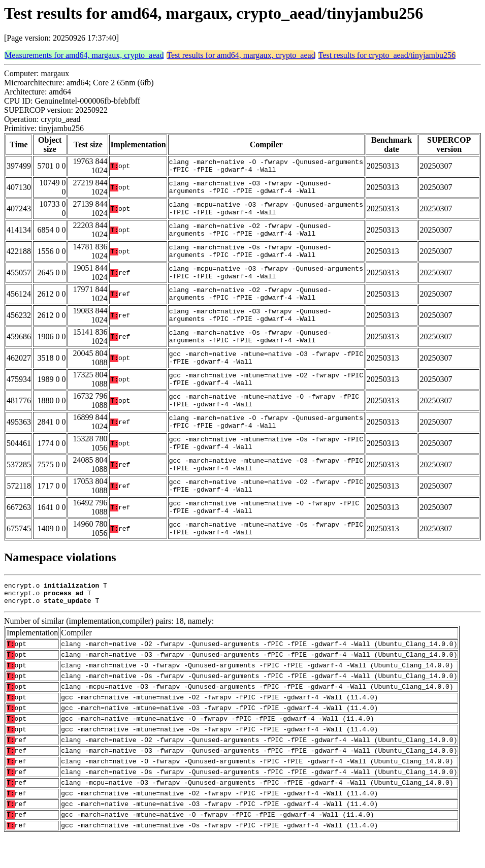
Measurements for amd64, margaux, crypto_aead (84, 55)
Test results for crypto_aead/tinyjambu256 (387, 55)
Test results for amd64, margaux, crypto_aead (241, 55)
